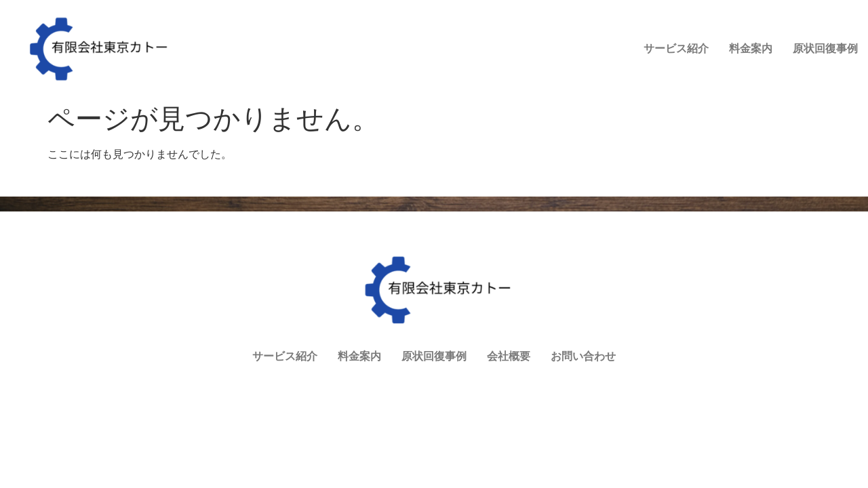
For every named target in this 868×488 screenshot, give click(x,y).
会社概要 (737, 57)
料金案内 (588, 57)
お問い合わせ (812, 57)
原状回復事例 (663, 57)
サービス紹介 (513, 57)
